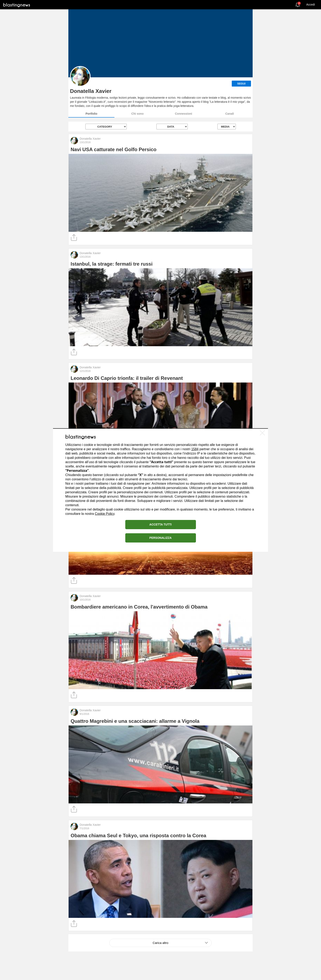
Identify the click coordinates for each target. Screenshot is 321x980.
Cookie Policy (105, 514)
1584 (195, 449)
